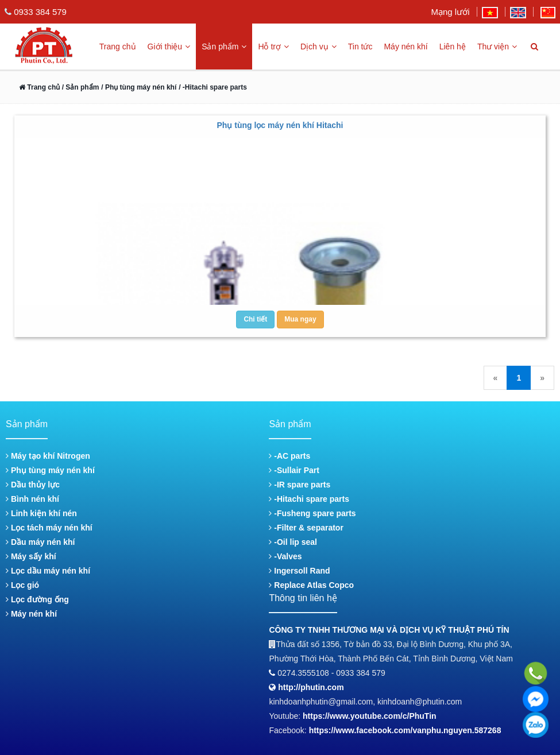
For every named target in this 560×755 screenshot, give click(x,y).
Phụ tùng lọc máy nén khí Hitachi (280, 125)
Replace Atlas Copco (311, 585)
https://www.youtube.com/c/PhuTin (370, 716)
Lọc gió (22, 585)
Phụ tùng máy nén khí (50, 470)
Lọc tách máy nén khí (49, 528)
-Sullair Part (294, 470)
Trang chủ (118, 47)
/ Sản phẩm (79, 87)
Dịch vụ (318, 47)
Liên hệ (453, 47)
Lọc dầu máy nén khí (48, 571)
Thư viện (497, 47)
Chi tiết (255, 319)
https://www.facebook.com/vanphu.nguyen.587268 (405, 730)
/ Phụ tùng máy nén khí (139, 87)
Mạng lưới (450, 12)
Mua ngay (300, 319)
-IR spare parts (300, 485)
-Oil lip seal (293, 542)
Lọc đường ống (37, 599)
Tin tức (360, 47)
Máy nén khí (405, 47)
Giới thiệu (169, 47)
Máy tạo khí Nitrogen (48, 456)
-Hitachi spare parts (309, 499)
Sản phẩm (224, 47)
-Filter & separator (306, 528)
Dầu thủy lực (33, 485)
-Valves (285, 556)
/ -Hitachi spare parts (213, 87)
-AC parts (289, 456)
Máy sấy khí (31, 556)
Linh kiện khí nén (41, 513)
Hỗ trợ (273, 47)
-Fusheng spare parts (312, 513)
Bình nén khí (32, 499)
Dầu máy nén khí (40, 542)
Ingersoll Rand (299, 571)
